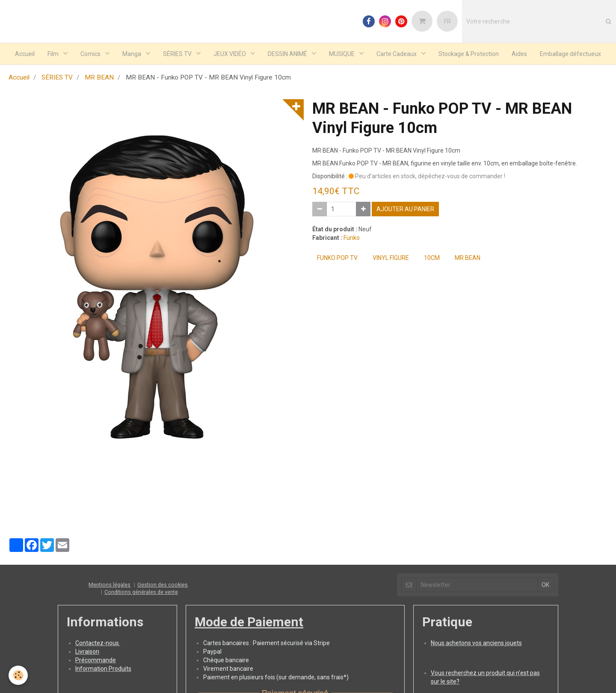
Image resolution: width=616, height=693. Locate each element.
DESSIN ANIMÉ (288, 54)
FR (447, 21)
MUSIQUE (342, 54)
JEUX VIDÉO (230, 54)
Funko (352, 239)
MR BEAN (99, 78)
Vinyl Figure (391, 259)
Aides (519, 54)
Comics (91, 54)
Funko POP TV (337, 259)
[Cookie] (18, 675)
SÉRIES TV (178, 54)
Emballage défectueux (570, 54)
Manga (132, 54)
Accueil (25, 54)
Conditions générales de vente (141, 593)
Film (54, 54)
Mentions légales (110, 585)
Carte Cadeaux (397, 54)
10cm (432, 259)
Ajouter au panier (405, 210)
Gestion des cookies (163, 585)
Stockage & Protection (469, 54)
